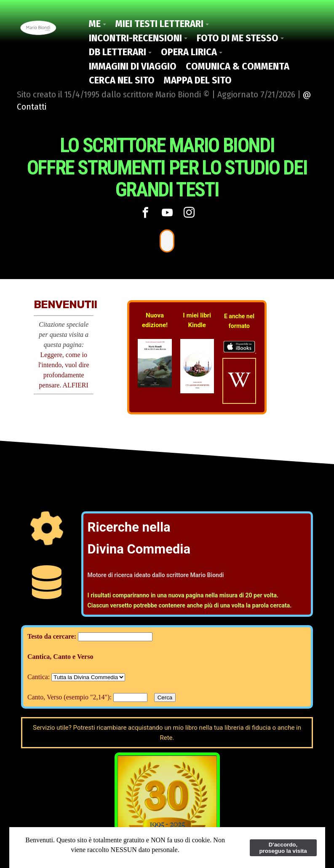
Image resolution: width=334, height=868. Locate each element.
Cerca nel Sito (122, 80)
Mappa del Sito (198, 80)
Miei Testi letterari (159, 24)
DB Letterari (118, 52)
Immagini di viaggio (133, 66)
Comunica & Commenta (238, 66)
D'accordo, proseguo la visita (283, 848)
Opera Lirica (189, 52)
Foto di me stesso (238, 38)
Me (95, 24)
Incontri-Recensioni (135, 38)
